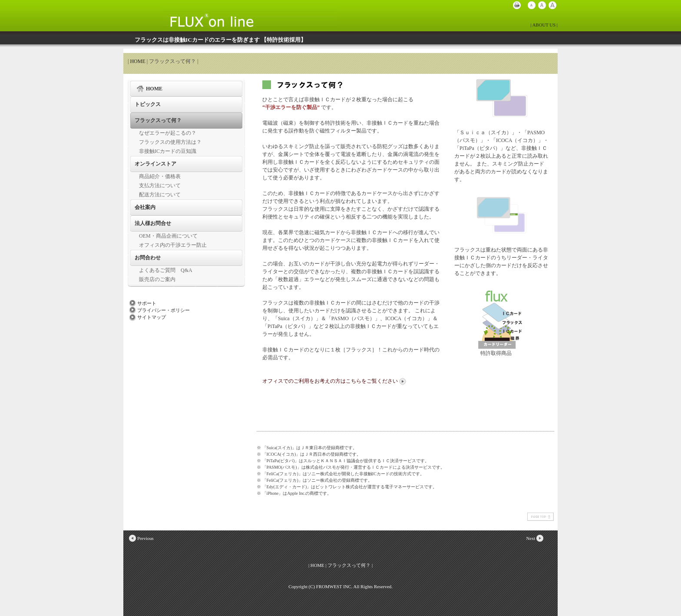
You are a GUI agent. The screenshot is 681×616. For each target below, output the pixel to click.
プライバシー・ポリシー (159, 310)
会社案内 (145, 207)
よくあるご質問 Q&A (166, 270)
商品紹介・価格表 (160, 176)
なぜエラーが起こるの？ (168, 133)
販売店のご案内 (157, 279)
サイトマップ (147, 317)
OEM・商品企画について (168, 236)
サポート (142, 303)
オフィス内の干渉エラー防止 (173, 245)
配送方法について (160, 195)
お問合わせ (148, 258)
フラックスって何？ (158, 120)
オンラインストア (155, 164)
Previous (141, 538)
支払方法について (160, 185)
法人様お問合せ (153, 223)
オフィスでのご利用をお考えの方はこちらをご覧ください (335, 381)
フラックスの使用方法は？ (170, 142)
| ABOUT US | (544, 25)
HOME (137, 61)
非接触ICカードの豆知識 (168, 151)
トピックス (148, 104)
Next (535, 538)
